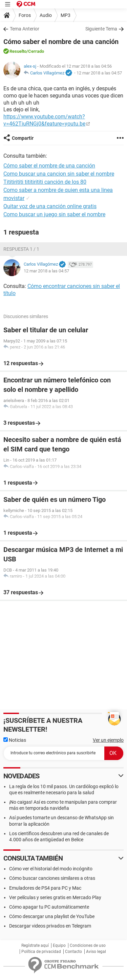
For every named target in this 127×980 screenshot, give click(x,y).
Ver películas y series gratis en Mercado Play (55, 897)
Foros (25, 15)
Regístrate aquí (35, 945)
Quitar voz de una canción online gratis (50, 206)
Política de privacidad (41, 952)
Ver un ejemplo (108, 740)
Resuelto (18, 51)
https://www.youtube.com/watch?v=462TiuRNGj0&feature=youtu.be (44, 120)
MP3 (66, 15)
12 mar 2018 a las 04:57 (99, 73)
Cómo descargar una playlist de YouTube (52, 916)
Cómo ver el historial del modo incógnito (51, 869)
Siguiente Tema (101, 29)
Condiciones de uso (88, 945)
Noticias (15, 740)
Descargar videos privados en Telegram (50, 926)
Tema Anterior (25, 29)
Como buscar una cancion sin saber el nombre (59, 174)
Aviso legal (96, 952)
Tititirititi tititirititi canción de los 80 (45, 182)
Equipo (59, 945)
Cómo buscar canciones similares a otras (52, 878)
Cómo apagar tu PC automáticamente (49, 907)
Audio (46, 15)
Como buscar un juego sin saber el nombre (54, 214)
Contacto (73, 952)
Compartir (23, 138)
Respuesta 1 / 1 (21, 249)
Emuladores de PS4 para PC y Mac (45, 888)
